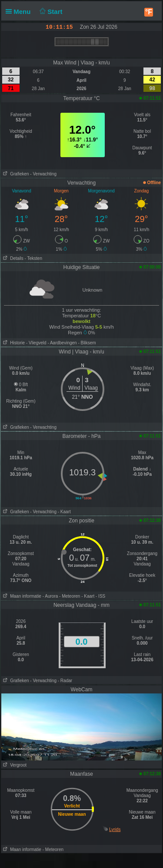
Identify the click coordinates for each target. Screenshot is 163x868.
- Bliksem (87, 343)
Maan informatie (21, 596)
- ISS (100, 596)
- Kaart (64, 512)
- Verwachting (43, 174)
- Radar (65, 681)
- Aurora (50, 596)
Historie (13, 343)
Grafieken (15, 174)
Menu (20, 12)
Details (12, 258)
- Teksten (33, 258)
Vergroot (14, 765)
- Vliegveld (36, 343)
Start (50, 12)
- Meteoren (70, 596)
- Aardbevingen (62, 343)
